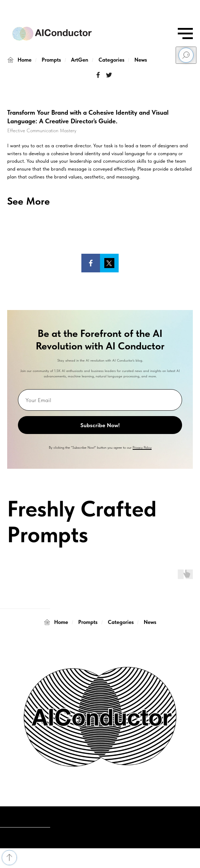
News (141, 60)
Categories (111, 60)
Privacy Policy (142, 447)
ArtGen (80, 60)
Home (19, 60)
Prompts (51, 60)
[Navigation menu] (185, 34)
